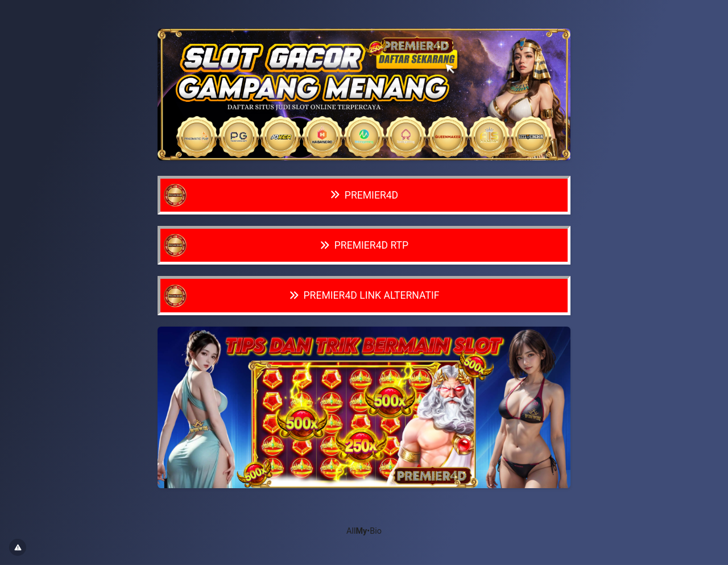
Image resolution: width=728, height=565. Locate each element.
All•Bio (364, 531)
